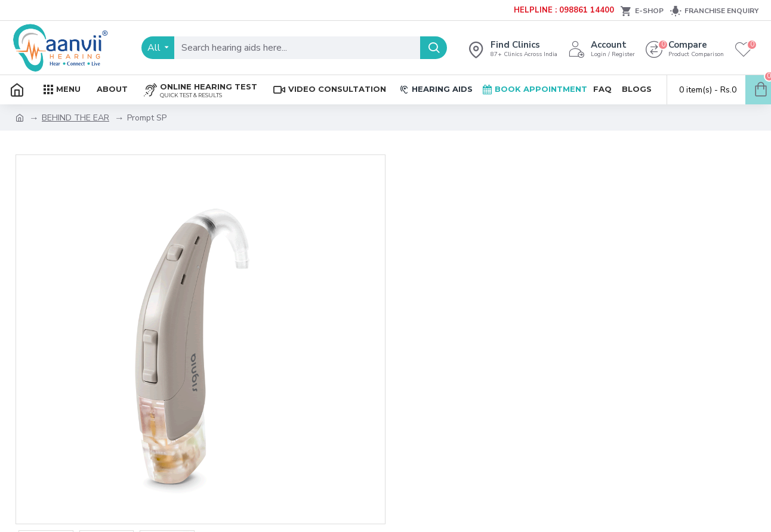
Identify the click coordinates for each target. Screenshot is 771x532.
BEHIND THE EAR (75, 118)
